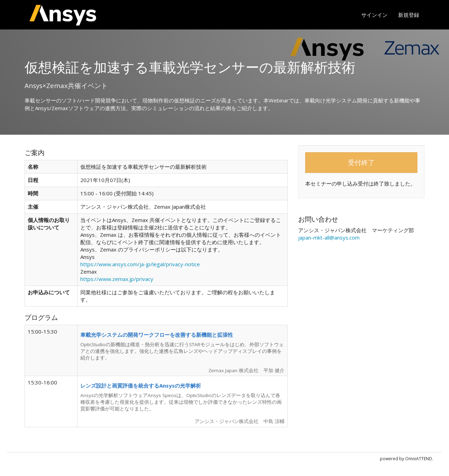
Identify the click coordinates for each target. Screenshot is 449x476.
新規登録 (409, 15)
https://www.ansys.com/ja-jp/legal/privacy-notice (140, 264)
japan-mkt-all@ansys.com (329, 237)
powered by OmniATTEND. (407, 459)
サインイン (374, 15)
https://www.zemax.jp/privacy (117, 279)
